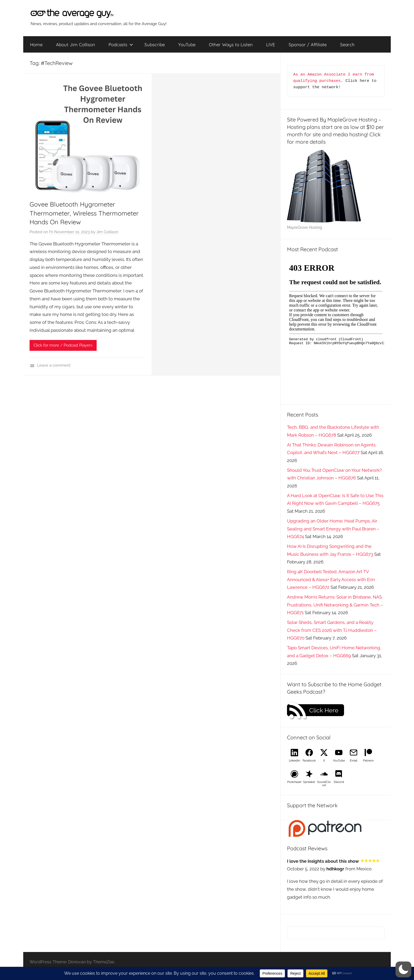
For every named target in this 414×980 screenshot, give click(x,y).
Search (347, 45)
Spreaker (309, 782)
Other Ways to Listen (231, 45)
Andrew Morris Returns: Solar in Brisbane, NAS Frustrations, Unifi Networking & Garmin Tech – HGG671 (335, 605)
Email (354, 761)
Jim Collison (107, 232)
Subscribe (155, 45)
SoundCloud (324, 784)
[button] (403, 969)
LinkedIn (294, 761)
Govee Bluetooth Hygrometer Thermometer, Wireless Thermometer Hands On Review (84, 213)
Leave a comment (54, 365)
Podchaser (294, 782)
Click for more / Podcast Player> (63, 345)
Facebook (309, 761)
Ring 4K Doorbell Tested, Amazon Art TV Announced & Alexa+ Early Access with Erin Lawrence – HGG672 (331, 580)
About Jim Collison (76, 45)
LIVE (271, 45)
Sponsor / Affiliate (308, 45)
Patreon (368, 761)
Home (36, 45)
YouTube (187, 45)
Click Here (324, 710)
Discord (339, 782)
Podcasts (121, 45)
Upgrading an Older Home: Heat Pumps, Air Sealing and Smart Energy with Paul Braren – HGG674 (333, 529)
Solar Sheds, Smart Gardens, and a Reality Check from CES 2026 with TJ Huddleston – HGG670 (332, 630)
